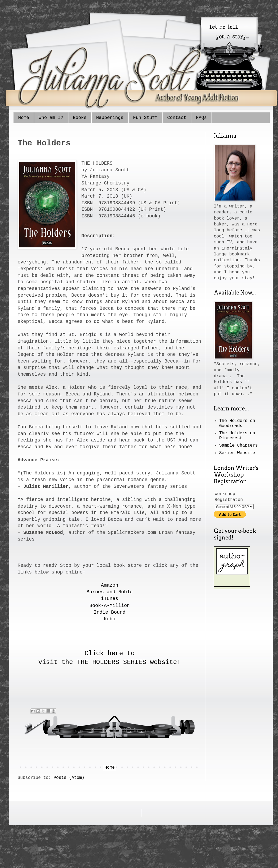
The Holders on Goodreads (237, 423)
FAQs (201, 118)
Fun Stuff (145, 118)
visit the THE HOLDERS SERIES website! (110, 662)
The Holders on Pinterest (237, 436)
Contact (177, 118)
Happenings (110, 118)
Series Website (237, 453)
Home (24, 118)
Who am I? (51, 118)
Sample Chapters (238, 446)
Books (80, 118)
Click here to (109, 653)
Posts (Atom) (69, 778)
